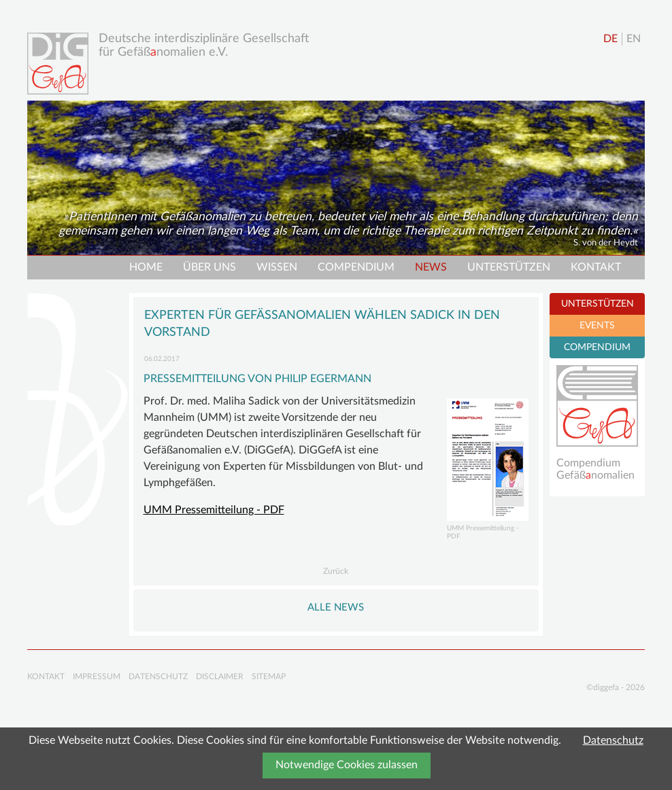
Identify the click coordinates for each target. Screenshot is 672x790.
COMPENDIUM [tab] (597, 347)
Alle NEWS (336, 607)
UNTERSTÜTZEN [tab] (598, 304)
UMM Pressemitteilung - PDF (214, 510)
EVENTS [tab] (597, 326)
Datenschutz (613, 740)
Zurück (336, 571)
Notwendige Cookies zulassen (347, 765)
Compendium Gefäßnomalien (595, 469)
